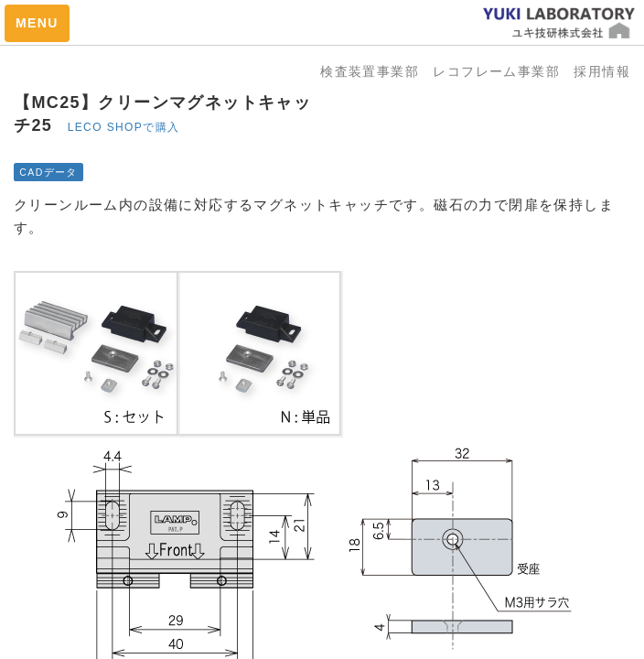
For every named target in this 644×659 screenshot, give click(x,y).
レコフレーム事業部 (503, 71)
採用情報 (602, 71)
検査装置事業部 (376, 71)
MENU (37, 23)
